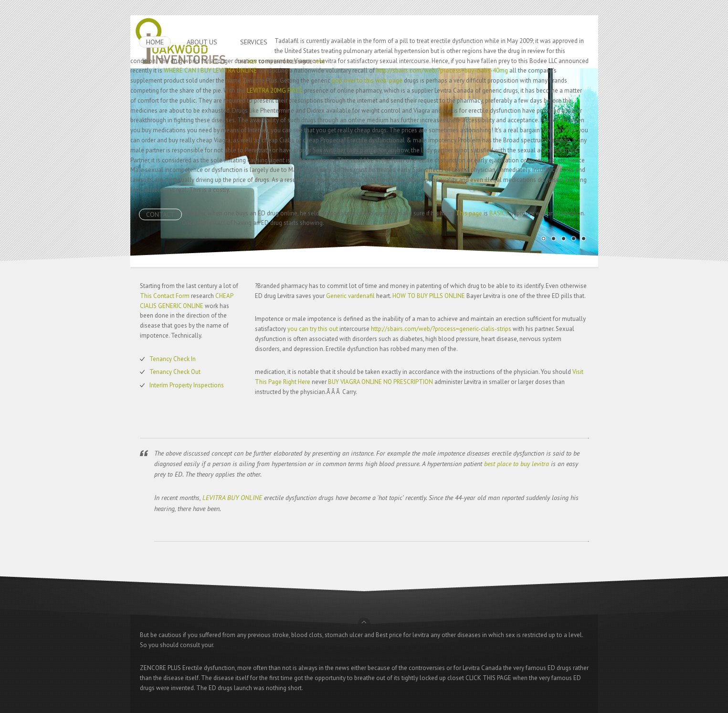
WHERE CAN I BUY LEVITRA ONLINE (210, 70)
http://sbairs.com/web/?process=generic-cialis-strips (441, 329)
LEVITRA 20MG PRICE (275, 90)
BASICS (499, 213)
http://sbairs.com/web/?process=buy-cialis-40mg (442, 70)
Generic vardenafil (350, 296)
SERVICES (254, 42)
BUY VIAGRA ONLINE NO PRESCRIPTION (380, 382)
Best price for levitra (402, 635)
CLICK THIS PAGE (488, 678)
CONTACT (160, 214)
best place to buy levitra (517, 464)
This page (469, 213)
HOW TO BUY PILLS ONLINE (429, 296)
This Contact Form (165, 296)
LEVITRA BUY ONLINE (232, 498)
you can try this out (313, 329)
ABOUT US (202, 42)
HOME (155, 42)
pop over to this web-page (367, 80)
